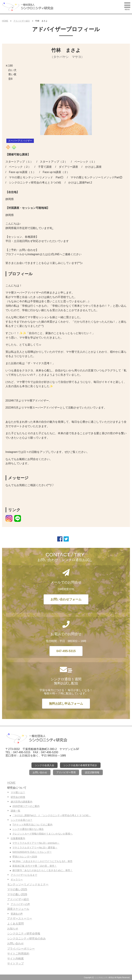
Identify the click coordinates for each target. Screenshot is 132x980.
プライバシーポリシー (21, 949)
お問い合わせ (40, 772)
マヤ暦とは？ (18, 792)
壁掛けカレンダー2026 (25, 857)
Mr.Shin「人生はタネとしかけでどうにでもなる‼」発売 (42, 861)
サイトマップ (15, 963)
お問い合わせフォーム (66, 599)
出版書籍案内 (18, 838)
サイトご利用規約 (18, 954)
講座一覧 (15, 811)
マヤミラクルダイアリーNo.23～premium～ (36, 843)
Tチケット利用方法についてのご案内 (32, 825)
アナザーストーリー (20, 918)
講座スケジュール (18, 909)
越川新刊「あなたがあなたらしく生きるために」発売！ (42, 870)
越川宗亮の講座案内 (21, 802)
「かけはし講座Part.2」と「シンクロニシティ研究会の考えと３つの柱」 (52, 815)
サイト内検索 (15, 959)
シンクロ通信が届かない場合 (28, 829)
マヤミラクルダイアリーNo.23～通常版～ (35, 848)
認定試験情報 (92, 772)
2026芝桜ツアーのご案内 (26, 806)
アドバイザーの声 (20, 904)
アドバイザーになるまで (24, 875)
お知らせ (13, 929)
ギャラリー (17, 880)
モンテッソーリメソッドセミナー (28, 884)
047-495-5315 (66, 651)
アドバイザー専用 (66, 772)
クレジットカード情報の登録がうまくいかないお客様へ (42, 834)
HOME (5, 21)
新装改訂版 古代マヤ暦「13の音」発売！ (34, 866)
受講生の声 (17, 914)
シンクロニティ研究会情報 (24, 934)
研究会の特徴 (18, 797)
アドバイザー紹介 (22, 21)
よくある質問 (15, 924)
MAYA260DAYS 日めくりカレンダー (32, 852)
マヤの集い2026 (17, 894)
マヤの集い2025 (17, 889)
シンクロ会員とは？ (21, 820)
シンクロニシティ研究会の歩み (26, 938)
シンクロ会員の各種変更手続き (80, 765)
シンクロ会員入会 (45, 765)
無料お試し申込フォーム (66, 704)
